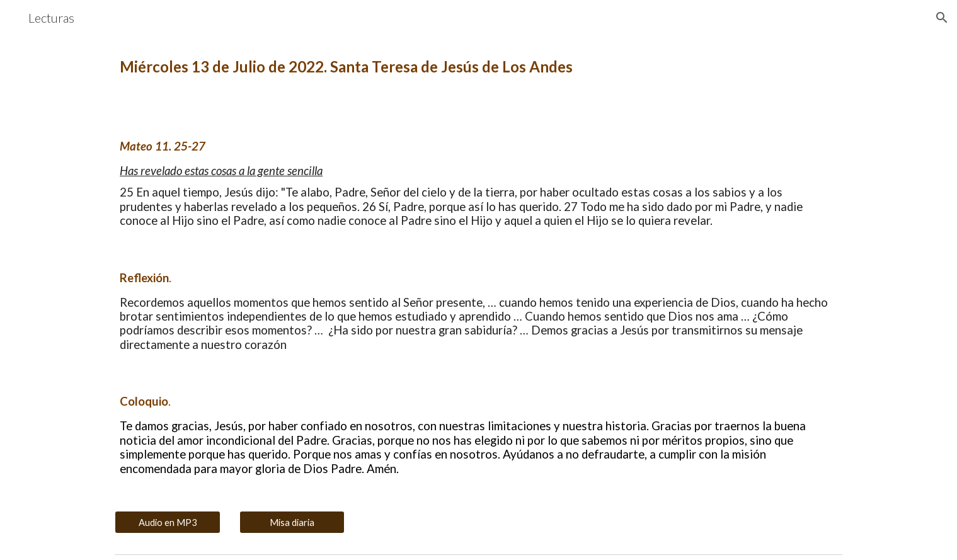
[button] (942, 18)
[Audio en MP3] (168, 522)
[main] (478, 67)
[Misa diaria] (292, 522)
